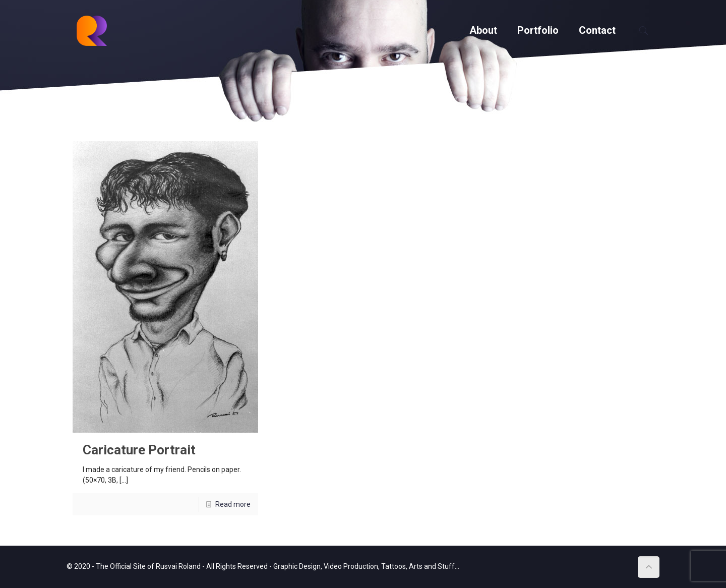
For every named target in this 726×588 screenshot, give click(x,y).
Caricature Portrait (139, 450)
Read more (233, 504)
